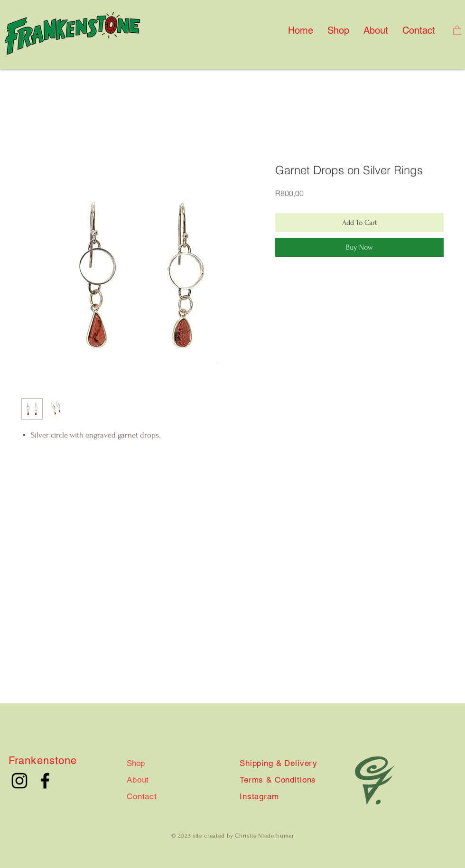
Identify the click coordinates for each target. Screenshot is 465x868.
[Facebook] (45, 781)
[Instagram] (19, 781)
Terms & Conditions (278, 780)
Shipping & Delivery (279, 763)
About (138, 780)
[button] (457, 30)
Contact (142, 796)
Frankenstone (43, 761)
